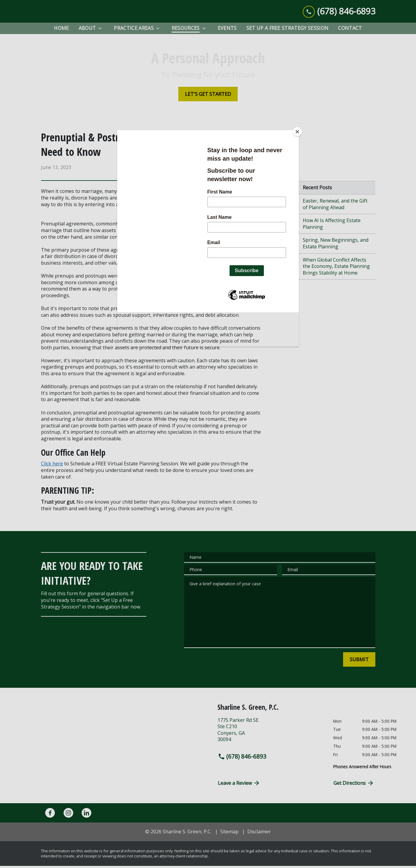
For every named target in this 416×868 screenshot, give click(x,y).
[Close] (297, 132)
